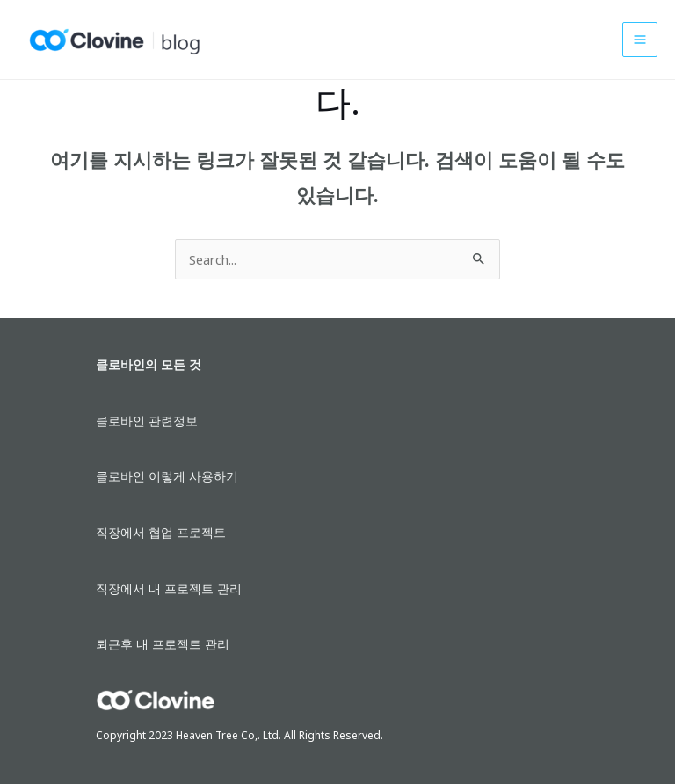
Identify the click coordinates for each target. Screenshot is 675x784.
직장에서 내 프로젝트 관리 (169, 588)
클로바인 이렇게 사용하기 (167, 476)
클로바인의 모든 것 (149, 364)
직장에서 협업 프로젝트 (161, 532)
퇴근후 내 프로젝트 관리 (163, 644)
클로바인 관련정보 (147, 421)
